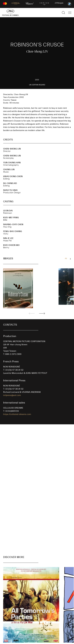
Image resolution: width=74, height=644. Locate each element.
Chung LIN (9, 169)
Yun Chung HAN (12, 163)
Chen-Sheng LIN (12, 149)
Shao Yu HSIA (10, 190)
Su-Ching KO (10, 183)
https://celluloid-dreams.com (17, 414)
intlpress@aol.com (12, 395)
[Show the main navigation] (70, 13)
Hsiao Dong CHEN (13, 176)
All (66, 259)
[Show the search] (63, 13)
